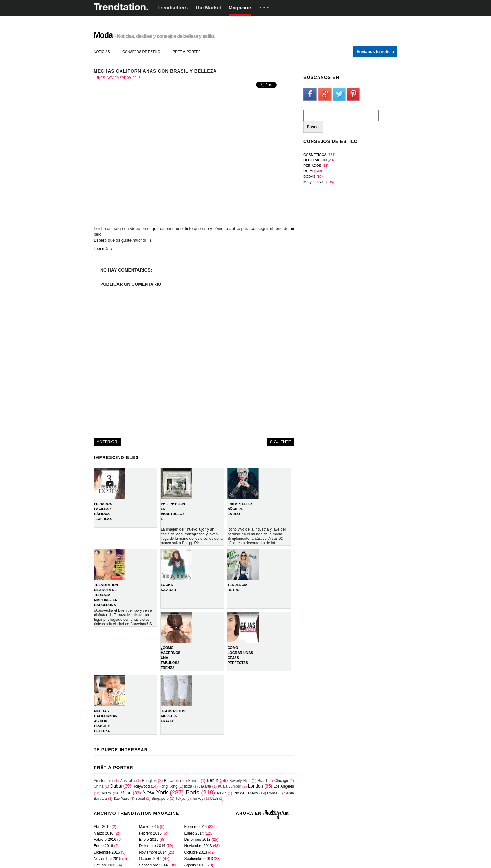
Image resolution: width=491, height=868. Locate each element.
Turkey (198, 799)
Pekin (222, 793)
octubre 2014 (150, 859)
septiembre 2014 (153, 865)
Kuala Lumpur (230, 786)
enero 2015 (149, 840)
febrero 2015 (150, 833)
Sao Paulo (121, 799)
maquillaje (314, 182)
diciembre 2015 (107, 852)
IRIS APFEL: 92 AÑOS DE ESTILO (240, 509)
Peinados (312, 166)
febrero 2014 (196, 827)
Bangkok (150, 781)
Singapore (160, 799)
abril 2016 (102, 827)
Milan (126, 793)
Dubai (116, 786)
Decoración (315, 160)
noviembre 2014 (153, 852)
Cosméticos (315, 155)
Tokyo (180, 799)
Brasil (262, 781)
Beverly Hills (240, 781)
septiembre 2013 (199, 859)
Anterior (107, 442)
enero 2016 (103, 846)
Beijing (194, 781)
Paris (193, 792)
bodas (310, 176)
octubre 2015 (105, 865)
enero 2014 (194, 833)
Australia (128, 781)
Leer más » (103, 249)
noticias (102, 52)
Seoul (140, 799)
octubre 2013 (196, 852)
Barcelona (173, 781)
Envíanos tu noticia (375, 51)
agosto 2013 (195, 865)
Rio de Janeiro (246, 793)
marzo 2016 (103, 833)
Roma (272, 793)
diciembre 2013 (198, 840)
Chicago (281, 781)
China (98, 786)
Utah (214, 799)
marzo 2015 (149, 827)
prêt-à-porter (187, 52)
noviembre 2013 (198, 846)
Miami (106, 793)
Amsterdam (103, 781)
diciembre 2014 (152, 846)
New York (155, 792)
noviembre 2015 (107, 859)
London (256, 786)
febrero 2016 (105, 840)
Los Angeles (284, 786)
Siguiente (280, 442)
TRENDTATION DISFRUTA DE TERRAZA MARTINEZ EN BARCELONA (106, 595)
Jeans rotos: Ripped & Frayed (173, 716)
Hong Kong (168, 786)
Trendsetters (173, 8)
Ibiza (188, 786)
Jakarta (205, 786)
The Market (208, 8)
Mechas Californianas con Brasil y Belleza (106, 721)
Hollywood (141, 786)
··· (265, 8)
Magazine (240, 8)
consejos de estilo (141, 52)
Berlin (212, 780)
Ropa (308, 171)
